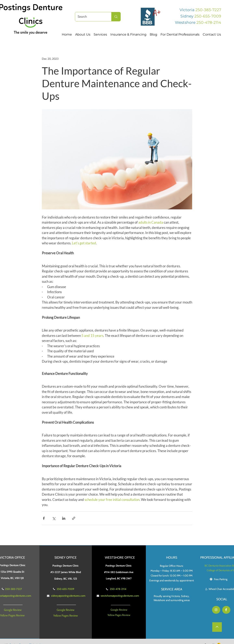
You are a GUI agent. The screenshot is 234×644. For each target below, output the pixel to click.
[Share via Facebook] (44, 518)
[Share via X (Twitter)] (54, 518)
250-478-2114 (209, 22)
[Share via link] (74, 518)
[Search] (90, 17)
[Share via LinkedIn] (64, 518)
